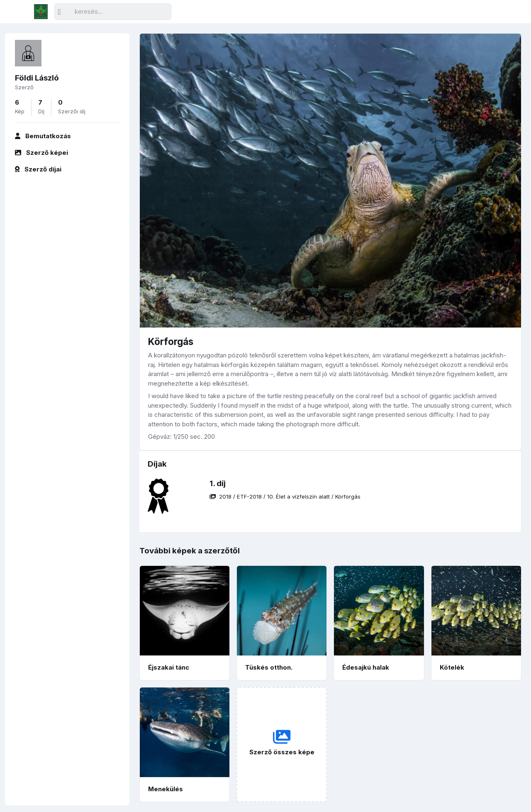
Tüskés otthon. (269, 667)
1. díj (218, 483)
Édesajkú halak (366, 667)
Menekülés (166, 789)
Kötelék (452, 667)
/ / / (285, 496)
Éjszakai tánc (169, 667)
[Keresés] (113, 12)
